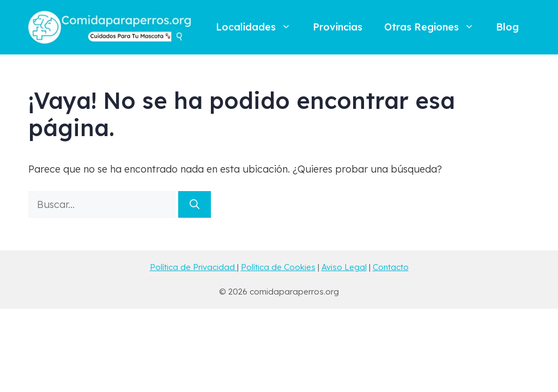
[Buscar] (195, 204)
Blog (507, 27)
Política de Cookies (278, 267)
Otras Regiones (435, 27)
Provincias (338, 27)
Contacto (391, 267)
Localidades (259, 27)
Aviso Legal (344, 267)
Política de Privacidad (193, 267)
